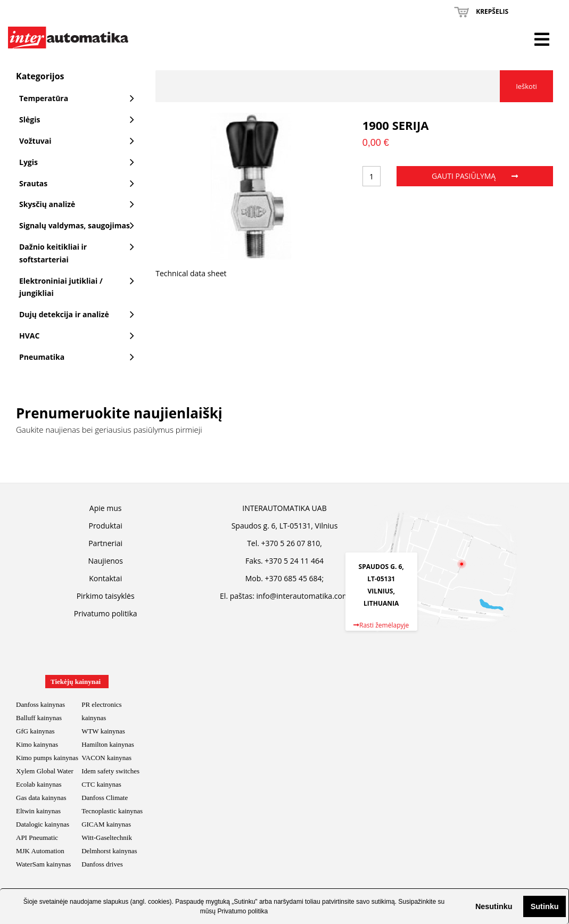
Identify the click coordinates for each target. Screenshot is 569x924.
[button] (467, 906)
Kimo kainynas (37, 744)
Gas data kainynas (41, 798)
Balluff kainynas (39, 718)
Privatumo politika (242, 911)
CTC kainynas (101, 784)
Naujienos (105, 561)
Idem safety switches (110, 771)
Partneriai (105, 543)
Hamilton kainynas (108, 744)
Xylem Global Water (45, 771)
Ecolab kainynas (39, 784)
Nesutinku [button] (494, 906)
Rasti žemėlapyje (381, 625)
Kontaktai (105, 578)
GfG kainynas (35, 731)
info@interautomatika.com (302, 596)
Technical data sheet (191, 273)
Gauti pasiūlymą (475, 176)
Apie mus (106, 508)
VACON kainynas (106, 758)
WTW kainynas (103, 731)
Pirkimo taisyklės (106, 596)
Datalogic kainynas (43, 824)
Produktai (105, 526)
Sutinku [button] (545, 906)
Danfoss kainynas (40, 704)
